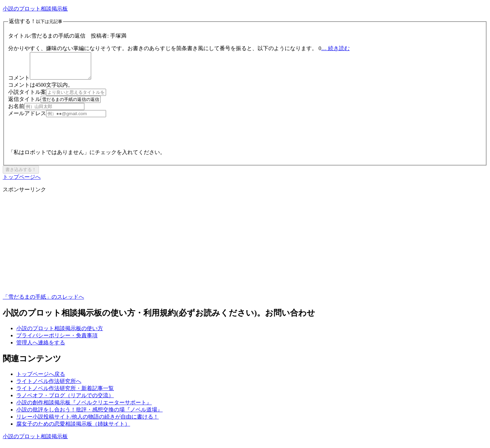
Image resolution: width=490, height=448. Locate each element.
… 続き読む (335, 48)
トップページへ (22, 182)
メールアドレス (27, 118)
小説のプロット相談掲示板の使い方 (60, 333)
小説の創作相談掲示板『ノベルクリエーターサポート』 (84, 408)
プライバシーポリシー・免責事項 (57, 340)
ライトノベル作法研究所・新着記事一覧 (65, 393)
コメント (19, 83)
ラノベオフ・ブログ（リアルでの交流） (65, 400)
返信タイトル (24, 104)
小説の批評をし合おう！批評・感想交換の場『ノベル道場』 (89, 415)
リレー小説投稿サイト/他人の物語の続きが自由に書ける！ (87, 422)
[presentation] (60, 135)
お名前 (16, 111)
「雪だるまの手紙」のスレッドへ (43, 302)
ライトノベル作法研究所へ (49, 386)
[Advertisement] (206, 251)
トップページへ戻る (41, 379)
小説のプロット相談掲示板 (35, 9)
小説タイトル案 (27, 97)
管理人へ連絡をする (41, 348)
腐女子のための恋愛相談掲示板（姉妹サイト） (73, 429)
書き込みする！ (21, 175)
